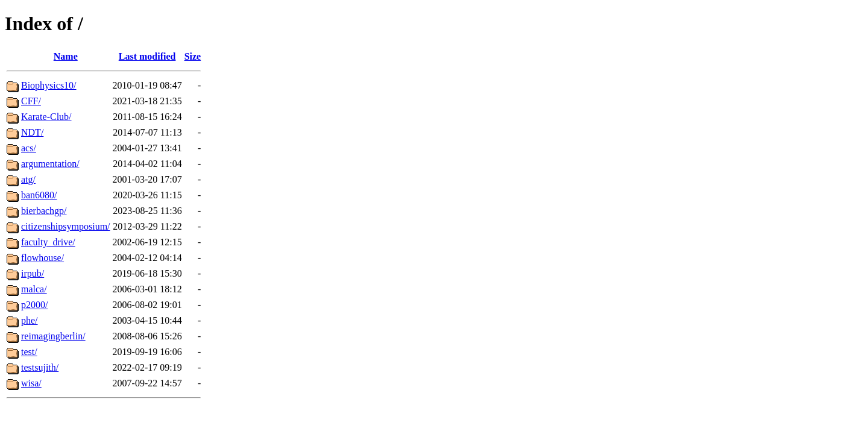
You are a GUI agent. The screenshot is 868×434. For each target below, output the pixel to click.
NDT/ (32, 132)
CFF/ (31, 101)
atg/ (28, 179)
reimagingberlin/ (53, 336)
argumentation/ (50, 164)
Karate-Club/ (46, 117)
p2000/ (34, 305)
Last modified (147, 56)
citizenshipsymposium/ (66, 226)
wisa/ (31, 383)
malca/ (34, 289)
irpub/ (33, 273)
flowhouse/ (42, 258)
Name (66, 56)
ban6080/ (39, 195)
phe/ (30, 320)
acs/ (29, 148)
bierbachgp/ (44, 211)
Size (193, 56)
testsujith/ (40, 367)
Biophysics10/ (49, 85)
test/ (29, 352)
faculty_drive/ (48, 242)
